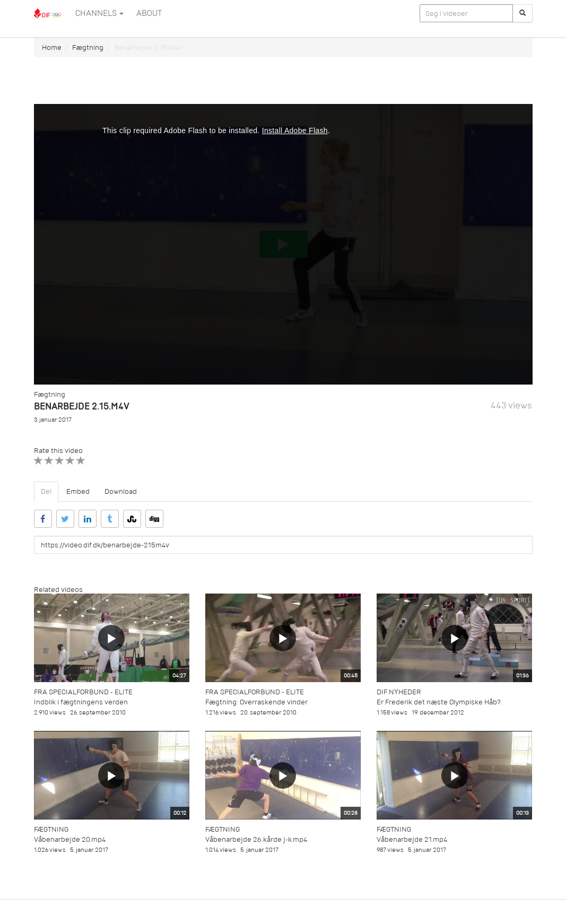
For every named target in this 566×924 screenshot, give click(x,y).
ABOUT (149, 13)
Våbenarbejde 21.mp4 (412, 839)
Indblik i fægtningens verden (81, 702)
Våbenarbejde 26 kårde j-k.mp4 (256, 839)
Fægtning (88, 47)
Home (52, 47)
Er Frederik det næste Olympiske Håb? (439, 702)
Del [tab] (46, 491)
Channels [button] (99, 13)
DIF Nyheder (399, 692)
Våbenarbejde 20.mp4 (70, 839)
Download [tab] (121, 491)
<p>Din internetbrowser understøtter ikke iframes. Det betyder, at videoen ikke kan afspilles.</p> (283, 244)
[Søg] (523, 13)
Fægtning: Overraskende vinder (256, 702)
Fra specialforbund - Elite (83, 692)
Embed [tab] (78, 491)
